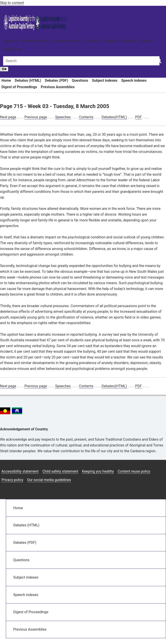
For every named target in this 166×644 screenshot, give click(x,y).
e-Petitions (91, 41)
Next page (8, 117)
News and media (36, 41)
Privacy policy (12, 480)
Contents (86, 117)
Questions (80, 80)
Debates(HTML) (114, 117)
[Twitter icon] (151, 490)
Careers (146, 41)
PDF (138, 117)
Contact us (13, 49)
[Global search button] (159, 60)
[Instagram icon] (129, 490)
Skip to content (12, 3)
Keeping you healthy (98, 471)
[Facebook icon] (140, 490)
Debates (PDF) (56, 80)
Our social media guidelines (49, 480)
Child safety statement (60, 471)
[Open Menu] (4, 69)
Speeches (63, 117)
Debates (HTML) (28, 80)
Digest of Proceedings (19, 87)
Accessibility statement (20, 471)
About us (11, 41)
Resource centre (65, 41)
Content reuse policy (134, 471)
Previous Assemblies (58, 87)
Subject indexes (105, 80)
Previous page (36, 117)
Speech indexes (134, 80)
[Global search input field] (81, 61)
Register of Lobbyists (120, 41)
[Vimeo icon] (161, 490)
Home (6, 80)
